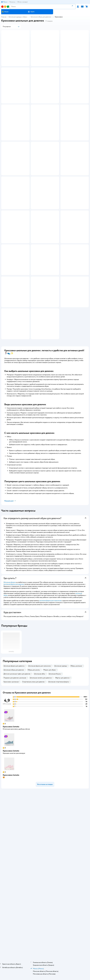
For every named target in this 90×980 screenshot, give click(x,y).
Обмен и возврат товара (45, 950)
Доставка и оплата (45, 947)
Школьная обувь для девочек (41, 17)
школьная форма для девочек (14, 721)
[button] (31, 12)
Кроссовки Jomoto (11, 863)
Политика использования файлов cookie (45, 958)
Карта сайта (45, 963)
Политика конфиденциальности (45, 955)
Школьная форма (10, 719)
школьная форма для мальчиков (50, 737)
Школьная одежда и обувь (18, 17)
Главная (4, 17)
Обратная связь (45, 961)
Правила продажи (45, 952)
